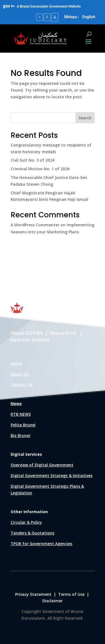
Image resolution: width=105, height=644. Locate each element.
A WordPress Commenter (35, 225)
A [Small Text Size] (40, 17)
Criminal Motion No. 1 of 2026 (40, 169)
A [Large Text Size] (55, 17)
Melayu (71, 17)
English (89, 17)
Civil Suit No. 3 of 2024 (32, 160)
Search (85, 118)
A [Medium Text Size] (47, 17)
